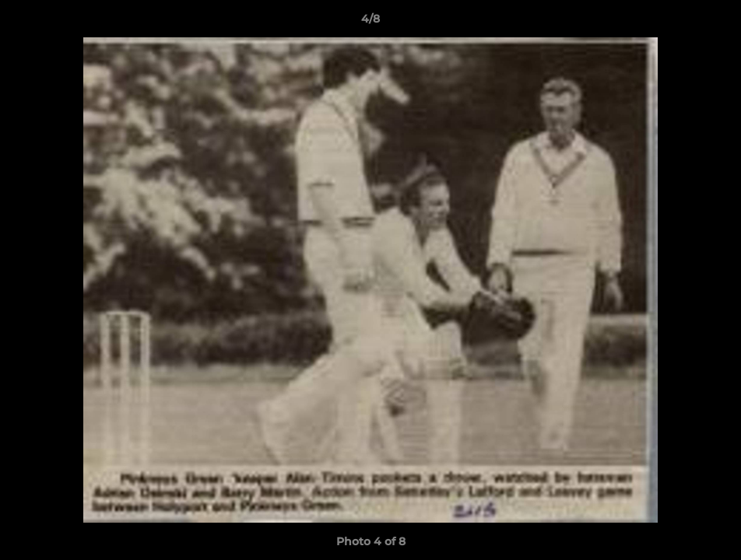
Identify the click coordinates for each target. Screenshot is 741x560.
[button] (713, 23)
